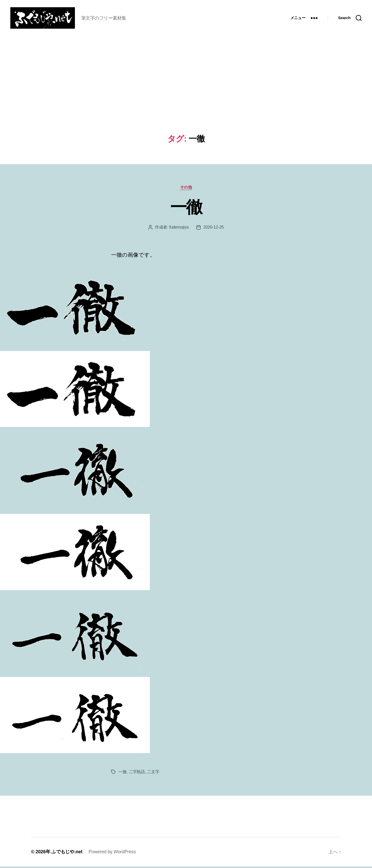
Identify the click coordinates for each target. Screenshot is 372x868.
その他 (186, 189)
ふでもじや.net (67, 853)
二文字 (153, 773)
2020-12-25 (214, 229)
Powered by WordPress (112, 853)
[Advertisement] (186, 97)
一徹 (186, 209)
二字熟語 (137, 773)
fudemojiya (179, 229)
